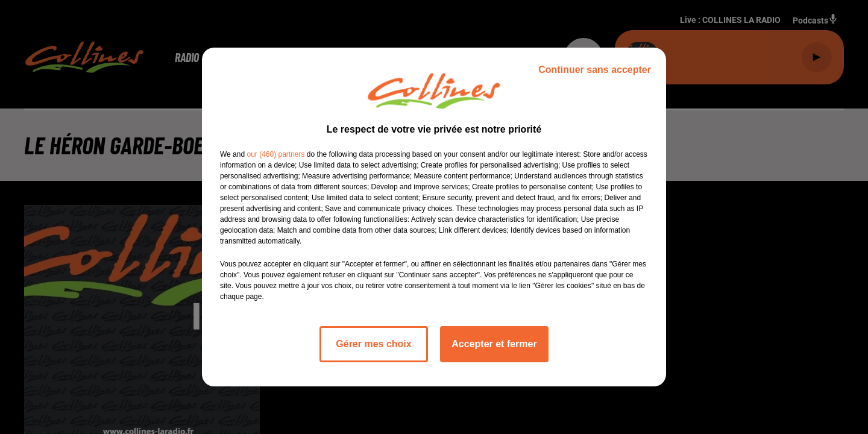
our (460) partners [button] (275, 154)
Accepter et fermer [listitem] (494, 344)
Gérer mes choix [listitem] (373, 344)
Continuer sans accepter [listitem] (595, 70)
